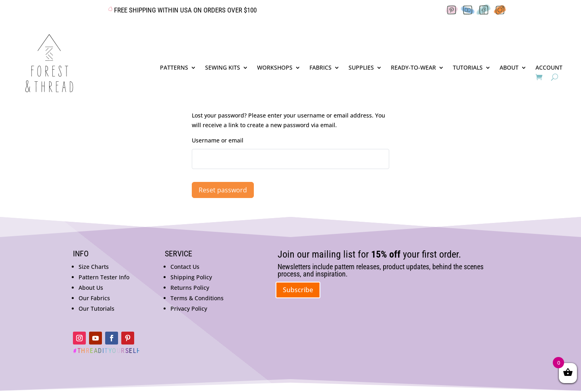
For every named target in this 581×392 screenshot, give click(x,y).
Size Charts (94, 267)
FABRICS (321, 68)
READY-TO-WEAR (413, 68)
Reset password (223, 190)
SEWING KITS (223, 68)
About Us (91, 288)
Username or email (218, 140)
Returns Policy (190, 288)
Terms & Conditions (197, 298)
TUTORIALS (468, 68)
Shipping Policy (191, 277)
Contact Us (185, 267)
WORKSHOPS (275, 68)
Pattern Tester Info (104, 277)
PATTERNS (174, 68)
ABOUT (509, 68)
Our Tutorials (96, 308)
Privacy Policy (189, 308)
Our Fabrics (94, 298)
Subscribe (298, 290)
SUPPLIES (361, 68)
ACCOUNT (549, 68)
